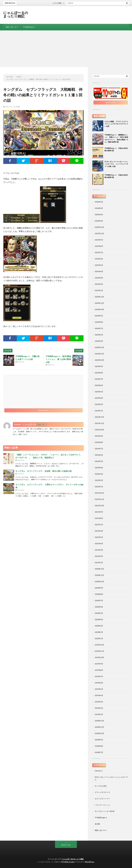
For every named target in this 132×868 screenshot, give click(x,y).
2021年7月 (99, 525)
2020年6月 (99, 607)
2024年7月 (99, 328)
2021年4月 (99, 544)
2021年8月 (99, 518)
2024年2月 (99, 341)
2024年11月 (99, 303)
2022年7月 (99, 449)
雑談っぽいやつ (12, 27)
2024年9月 (99, 316)
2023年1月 (99, 411)
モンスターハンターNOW (105, 811)
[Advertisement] (66, 49)
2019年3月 (99, 702)
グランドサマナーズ (102, 792)
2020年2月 (99, 632)
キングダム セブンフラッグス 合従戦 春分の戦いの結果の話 (44, 471)
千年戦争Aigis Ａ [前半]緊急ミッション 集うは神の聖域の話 (58, 359)
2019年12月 (99, 645)
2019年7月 (99, 676)
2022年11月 (99, 423)
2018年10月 (99, 733)
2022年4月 (99, 468)
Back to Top (66, 845)
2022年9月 (99, 436)
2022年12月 (99, 417)
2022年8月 (99, 442)
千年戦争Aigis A (29, 27)
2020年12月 (99, 569)
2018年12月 (99, 721)
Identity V (99, 771)
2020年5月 (99, 613)
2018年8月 (99, 746)
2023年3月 (99, 404)
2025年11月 (99, 233)
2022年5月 (99, 461)
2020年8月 (99, 594)
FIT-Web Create (68, 862)
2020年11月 (99, 575)
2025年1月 (99, 290)
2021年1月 (99, 563)
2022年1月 (99, 487)
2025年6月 (99, 259)
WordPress (90, 862)
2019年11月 (99, 651)
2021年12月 (99, 493)
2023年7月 (99, 379)
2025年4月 (99, 271)
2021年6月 (99, 531)
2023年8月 (99, 373)
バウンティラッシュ (102, 805)
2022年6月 (99, 455)
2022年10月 (99, 430)
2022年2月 (99, 480)
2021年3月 (99, 550)
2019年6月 (99, 683)
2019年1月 (99, 714)
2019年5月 (99, 689)
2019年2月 (99, 708)
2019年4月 (99, 695)
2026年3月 (99, 214)
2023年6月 (99, 385)
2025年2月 (99, 284)
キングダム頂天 (101, 786)
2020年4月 (99, 619)
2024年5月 (99, 335)
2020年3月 (99, 626)
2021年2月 (99, 556)
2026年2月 (99, 221)
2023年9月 (99, 366)
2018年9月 (99, 740)
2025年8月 (99, 246)
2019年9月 (99, 664)
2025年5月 (99, 265)
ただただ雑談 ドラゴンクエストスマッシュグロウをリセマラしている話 (81, 3)
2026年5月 (99, 202)
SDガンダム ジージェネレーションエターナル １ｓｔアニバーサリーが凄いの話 (116, 164)
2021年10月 (99, 506)
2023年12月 (99, 347)
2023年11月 (99, 354)
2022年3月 (99, 474)
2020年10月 (99, 581)
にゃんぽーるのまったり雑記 (16, 14)
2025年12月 (99, 227)
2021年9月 (99, 512)
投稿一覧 (41, 425)
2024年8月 (99, 322)
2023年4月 (99, 398)
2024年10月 (99, 309)
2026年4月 (99, 208)
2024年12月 (99, 297)
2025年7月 (99, 252)
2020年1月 (99, 638)
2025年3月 (99, 278)
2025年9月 (99, 240)
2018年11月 (99, 727)
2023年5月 (99, 392)
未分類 (18, 107)
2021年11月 (99, 499)
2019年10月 (99, 657)
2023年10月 (99, 360)
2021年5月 (99, 537)
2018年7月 (99, 752)
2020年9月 (99, 588)
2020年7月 (99, 600)
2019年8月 (99, 670)
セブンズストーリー (102, 799)
